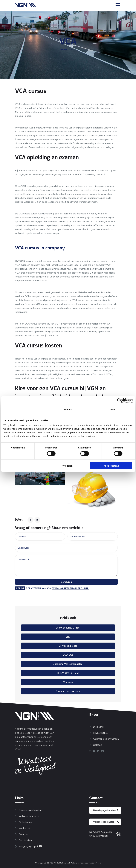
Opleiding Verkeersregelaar (68, 664)
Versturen (66, 582)
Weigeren (68, 466)
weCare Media (95, 863)
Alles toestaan (111, 466)
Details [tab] (68, 409)
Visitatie (68, 682)
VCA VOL (68, 655)
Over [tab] (113, 409)
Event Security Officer (68, 628)
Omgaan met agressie (68, 691)
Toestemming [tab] (23, 409)
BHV (68, 637)
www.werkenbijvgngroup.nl (71, 588)
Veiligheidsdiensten (106, 822)
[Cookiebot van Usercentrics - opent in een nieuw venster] (119, 401)
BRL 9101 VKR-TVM (68, 673)
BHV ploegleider (68, 646)
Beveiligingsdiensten (106, 810)
